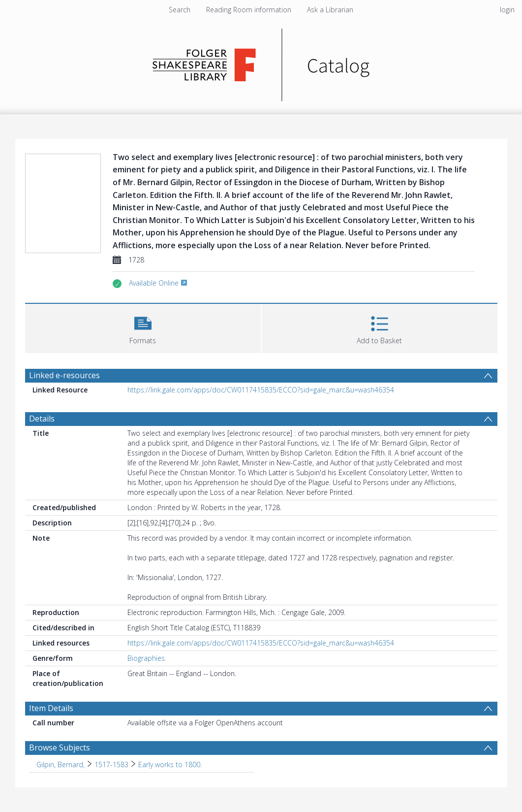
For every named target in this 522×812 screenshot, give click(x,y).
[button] (143, 327)
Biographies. (147, 658)
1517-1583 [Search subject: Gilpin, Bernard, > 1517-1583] (111, 764)
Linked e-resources (64, 375)
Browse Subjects (60, 747)
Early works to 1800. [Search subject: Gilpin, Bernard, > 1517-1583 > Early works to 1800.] (170, 764)
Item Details (51, 708)
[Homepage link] (261, 62)
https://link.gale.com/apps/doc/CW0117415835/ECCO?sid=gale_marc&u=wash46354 (261, 390)
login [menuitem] (507, 10)
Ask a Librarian (330, 10)
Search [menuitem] (180, 10)
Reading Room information (249, 10)
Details (42, 419)
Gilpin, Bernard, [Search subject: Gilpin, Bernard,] (61, 764)
